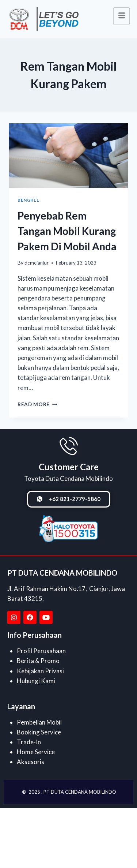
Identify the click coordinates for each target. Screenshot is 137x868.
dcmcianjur (37, 263)
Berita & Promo (38, 661)
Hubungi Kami (36, 681)
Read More (37, 404)
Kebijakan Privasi (40, 671)
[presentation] (68, 156)
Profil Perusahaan (41, 651)
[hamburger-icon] (121, 16)
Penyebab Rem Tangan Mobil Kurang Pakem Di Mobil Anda (67, 231)
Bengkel (28, 200)
